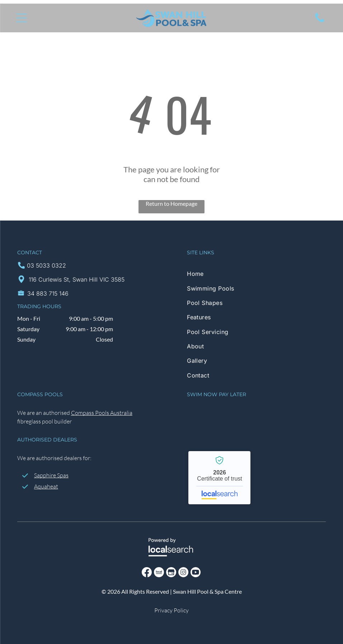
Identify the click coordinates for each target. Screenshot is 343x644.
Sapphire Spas (51, 475)
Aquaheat (46, 486)
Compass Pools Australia (102, 413)
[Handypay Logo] (241, 416)
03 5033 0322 (46, 265)
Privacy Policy (171, 610)
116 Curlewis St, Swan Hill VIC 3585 (77, 279)
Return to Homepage (171, 203)
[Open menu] (22, 18)
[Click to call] (320, 21)
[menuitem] (256, 274)
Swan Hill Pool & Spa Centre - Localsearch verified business (219, 478)
